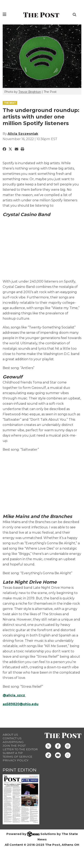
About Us (10, 735)
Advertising (13, 742)
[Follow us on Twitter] (48, 746)
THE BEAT (10, 103)
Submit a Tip (13, 753)
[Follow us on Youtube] (58, 755)
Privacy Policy (16, 760)
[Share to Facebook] (4, 149)
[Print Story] (22, 149)
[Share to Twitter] (10, 149)
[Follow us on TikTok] (48, 755)
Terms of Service (18, 757)
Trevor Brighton (30, 92)
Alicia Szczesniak (23, 134)
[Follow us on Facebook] (58, 746)
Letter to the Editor (20, 749)
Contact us (12, 738)
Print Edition (20, 770)
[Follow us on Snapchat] (68, 755)
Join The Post (14, 746)
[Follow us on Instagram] (68, 746)
